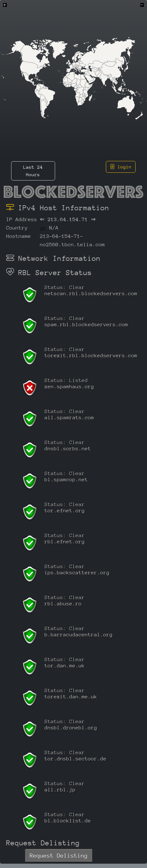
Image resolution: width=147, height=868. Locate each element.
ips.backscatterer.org (77, 573)
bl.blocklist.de (68, 821)
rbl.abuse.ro (63, 604)
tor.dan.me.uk (65, 666)
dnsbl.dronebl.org (71, 728)
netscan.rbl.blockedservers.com (91, 294)
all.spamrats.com (69, 418)
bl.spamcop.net (66, 480)
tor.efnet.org (65, 511)
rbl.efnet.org (65, 542)
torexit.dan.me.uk (71, 697)
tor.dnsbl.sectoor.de (76, 759)
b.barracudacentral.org (79, 635)
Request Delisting (59, 855)
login (121, 167)
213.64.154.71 (68, 219)
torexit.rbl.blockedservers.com (91, 356)
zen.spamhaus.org (69, 387)
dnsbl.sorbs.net (68, 449)
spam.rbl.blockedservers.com (86, 325)
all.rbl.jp (60, 790)
